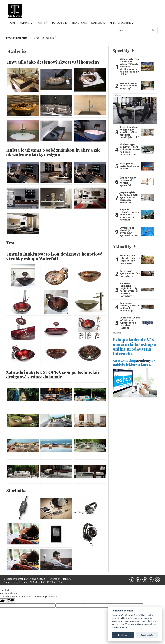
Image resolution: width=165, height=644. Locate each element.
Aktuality (26, 23)
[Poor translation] (10, 601)
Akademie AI (26, 582)
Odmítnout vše (147, 635)
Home (12, 23)
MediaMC (40, 582)
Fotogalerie (60, 23)
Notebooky (98, 23)
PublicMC (66, 579)
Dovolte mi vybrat (120, 627)
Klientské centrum (122, 23)
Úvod (37, 38)
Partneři (42, 23)
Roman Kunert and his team (31, 579)
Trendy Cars (79, 23)
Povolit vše (123, 635)
